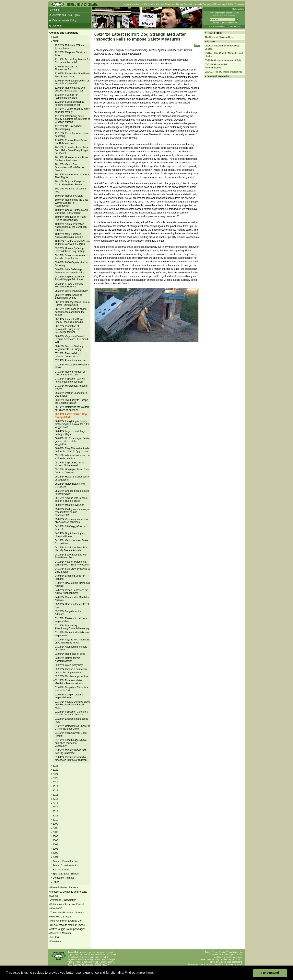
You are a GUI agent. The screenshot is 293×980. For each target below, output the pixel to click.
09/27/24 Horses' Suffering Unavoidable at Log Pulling (69, 250)
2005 (55, 840)
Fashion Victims (61, 870)
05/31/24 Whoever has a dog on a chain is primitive (72, 457)
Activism (57, 26)
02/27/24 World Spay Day (69, 665)
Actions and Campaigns (64, 33)
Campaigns (208, 4)
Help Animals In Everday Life (66, 921)
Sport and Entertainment (66, 874)
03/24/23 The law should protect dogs (224, 72)
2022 (55, 770)
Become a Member (61, 933)
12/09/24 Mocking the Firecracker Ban (67, 68)
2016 (55, 795)
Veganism (128, 4)
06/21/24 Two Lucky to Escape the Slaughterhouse (72, 401)
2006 (55, 836)
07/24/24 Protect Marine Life (70, 360)
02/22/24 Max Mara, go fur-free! (72, 676)
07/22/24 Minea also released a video (72, 366)
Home (56, 10)
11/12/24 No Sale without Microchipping (69, 128)
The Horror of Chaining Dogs (219, 37)
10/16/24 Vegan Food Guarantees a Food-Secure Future (70, 167)
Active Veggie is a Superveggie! (68, 929)
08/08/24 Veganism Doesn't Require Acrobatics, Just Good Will (71, 339)
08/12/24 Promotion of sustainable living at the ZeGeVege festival (68, 329)
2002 (55, 853)
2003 (55, 849)
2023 (55, 766)
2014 (55, 803)
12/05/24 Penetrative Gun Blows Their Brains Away (72, 75)
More (197, 45)
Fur (146, 4)
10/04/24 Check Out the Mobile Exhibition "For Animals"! (72, 211)
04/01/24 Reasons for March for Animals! (72, 599)
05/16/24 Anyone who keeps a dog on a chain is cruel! (71, 499)
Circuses (160, 4)
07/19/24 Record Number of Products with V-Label (70, 373)
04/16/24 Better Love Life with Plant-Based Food (71, 556)
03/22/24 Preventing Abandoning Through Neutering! (72, 627)
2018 (55, 786)
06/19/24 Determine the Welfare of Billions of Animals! (72, 408)
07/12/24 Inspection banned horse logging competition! (70, 380)
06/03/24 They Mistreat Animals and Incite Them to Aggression (72, 450)
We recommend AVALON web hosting (224, 26)
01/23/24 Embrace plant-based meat (72, 720)
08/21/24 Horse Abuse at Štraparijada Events (68, 296)
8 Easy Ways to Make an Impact (68, 925)
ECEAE (98, 964)
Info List (230, 4)
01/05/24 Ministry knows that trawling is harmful (70, 751)
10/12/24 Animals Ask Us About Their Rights (72, 176)
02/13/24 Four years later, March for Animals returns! (69, 682)
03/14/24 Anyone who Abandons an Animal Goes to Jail (72, 641)
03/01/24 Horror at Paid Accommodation (68, 659)
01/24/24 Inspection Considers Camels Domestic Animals (71, 713)
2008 (55, 828)
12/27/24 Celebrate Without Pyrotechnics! (70, 47)
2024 (55, 41)
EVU (70, 964)
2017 (55, 791)
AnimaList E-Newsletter (63, 900)
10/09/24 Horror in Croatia (69, 196)
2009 (55, 824)
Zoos (167, 4)
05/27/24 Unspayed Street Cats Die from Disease (72, 471)
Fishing (179, 4)
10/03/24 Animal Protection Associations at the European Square (71, 227)
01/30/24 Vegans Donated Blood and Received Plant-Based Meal (73, 705)
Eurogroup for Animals (83, 964)
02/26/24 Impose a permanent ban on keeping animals (71, 671)
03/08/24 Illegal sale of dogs (70, 654)
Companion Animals (193, 4)
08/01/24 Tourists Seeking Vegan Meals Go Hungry (69, 348)
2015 (55, 799)
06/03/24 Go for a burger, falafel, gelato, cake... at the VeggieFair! (73, 441)
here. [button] (150, 973)
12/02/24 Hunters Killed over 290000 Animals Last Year (70, 89)
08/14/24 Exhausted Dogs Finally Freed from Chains (69, 321)
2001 (55, 857)
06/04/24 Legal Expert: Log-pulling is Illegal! (70, 433)
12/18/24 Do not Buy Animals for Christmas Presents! (72, 61)
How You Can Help (61, 917)
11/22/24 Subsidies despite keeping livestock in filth (70, 103)
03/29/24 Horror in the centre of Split (223, 60)
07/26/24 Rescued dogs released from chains (68, 355)
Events (54, 896)
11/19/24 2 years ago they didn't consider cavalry (72, 110)
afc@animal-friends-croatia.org (228, 957)
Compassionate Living (65, 20)
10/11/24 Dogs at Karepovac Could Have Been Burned (70, 183)
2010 (55, 820)
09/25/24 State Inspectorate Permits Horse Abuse (70, 257)
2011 (55, 816)
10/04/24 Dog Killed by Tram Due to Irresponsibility (70, 218)
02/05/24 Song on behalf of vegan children (70, 696)
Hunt (173, 4)
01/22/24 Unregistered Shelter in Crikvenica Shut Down (73, 727)
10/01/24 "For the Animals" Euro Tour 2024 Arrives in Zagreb (72, 243)
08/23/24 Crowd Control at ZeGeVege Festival (69, 285)
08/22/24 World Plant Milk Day (71, 291)
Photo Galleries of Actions (64, 888)
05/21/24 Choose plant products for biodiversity (72, 492)
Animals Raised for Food (66, 861)
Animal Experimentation (66, 865)
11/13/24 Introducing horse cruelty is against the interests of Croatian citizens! (72, 119)
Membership (220, 4)
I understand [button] (270, 973)
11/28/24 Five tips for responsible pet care (66, 96)
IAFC (105, 964)
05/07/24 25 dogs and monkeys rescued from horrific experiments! (72, 512)
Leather (152, 4)
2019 (55, 782)
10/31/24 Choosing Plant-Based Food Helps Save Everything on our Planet (72, 150)
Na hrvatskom (238, 9)
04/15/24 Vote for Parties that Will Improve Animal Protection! (72, 563)
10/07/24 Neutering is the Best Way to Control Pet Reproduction (71, 203)
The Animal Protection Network (67, 913)
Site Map (215, 23)
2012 (55, 811)
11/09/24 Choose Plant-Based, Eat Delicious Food (72, 142)
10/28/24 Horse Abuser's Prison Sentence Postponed (72, 159)
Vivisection (139, 4)
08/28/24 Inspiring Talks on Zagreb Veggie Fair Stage (69, 278)
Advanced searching (229, 23)
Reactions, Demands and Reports (69, 892)
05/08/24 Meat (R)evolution (70, 505)
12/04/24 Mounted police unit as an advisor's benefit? (72, 82)
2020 (55, 778)
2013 (55, 807)
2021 (55, 774)
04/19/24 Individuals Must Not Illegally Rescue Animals (71, 549)
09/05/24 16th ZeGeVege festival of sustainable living (70, 271)
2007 (55, 832)
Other (56, 882)
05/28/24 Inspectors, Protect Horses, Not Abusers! (70, 464)
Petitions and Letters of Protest (67, 904)
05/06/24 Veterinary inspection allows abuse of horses (71, 521)
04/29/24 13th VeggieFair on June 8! (70, 528)
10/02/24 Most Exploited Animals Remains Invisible (69, 235)
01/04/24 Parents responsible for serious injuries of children (71, 759)
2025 (55, 37)
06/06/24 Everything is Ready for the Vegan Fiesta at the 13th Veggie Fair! (72, 424)
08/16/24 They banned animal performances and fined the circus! (71, 312)
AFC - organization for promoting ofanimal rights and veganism (224, 14)
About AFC (56, 908)
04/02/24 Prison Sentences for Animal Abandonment (71, 592)
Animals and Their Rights (66, 15)
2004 (55, 845)
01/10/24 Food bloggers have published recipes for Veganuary (71, 743)
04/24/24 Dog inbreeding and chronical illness (71, 535)
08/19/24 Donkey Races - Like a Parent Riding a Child (72, 304)
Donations (239, 4)
